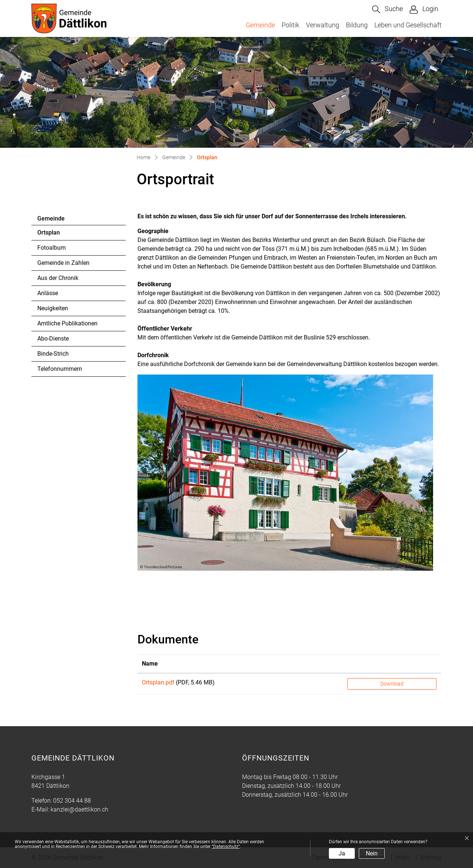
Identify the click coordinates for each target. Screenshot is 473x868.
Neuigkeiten (53, 308)
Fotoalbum (52, 248)
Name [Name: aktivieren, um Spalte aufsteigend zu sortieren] (150, 664)
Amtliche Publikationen (67, 323)
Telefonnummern (60, 369)
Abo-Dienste (53, 339)
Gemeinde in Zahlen (63, 263)
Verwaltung (323, 25)
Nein (372, 853)
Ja (342, 853)
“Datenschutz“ (226, 847)
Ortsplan (57, 235)
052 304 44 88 (72, 801)
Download (392, 684)
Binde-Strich (53, 354)
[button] (387, 9)
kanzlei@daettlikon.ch (79, 809)
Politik (290, 25)
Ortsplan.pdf (158, 682)
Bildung (357, 25)
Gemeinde (260, 25)
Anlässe (48, 293)
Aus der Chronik (58, 278)
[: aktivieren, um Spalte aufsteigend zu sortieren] (392, 664)
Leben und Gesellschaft (408, 25)
